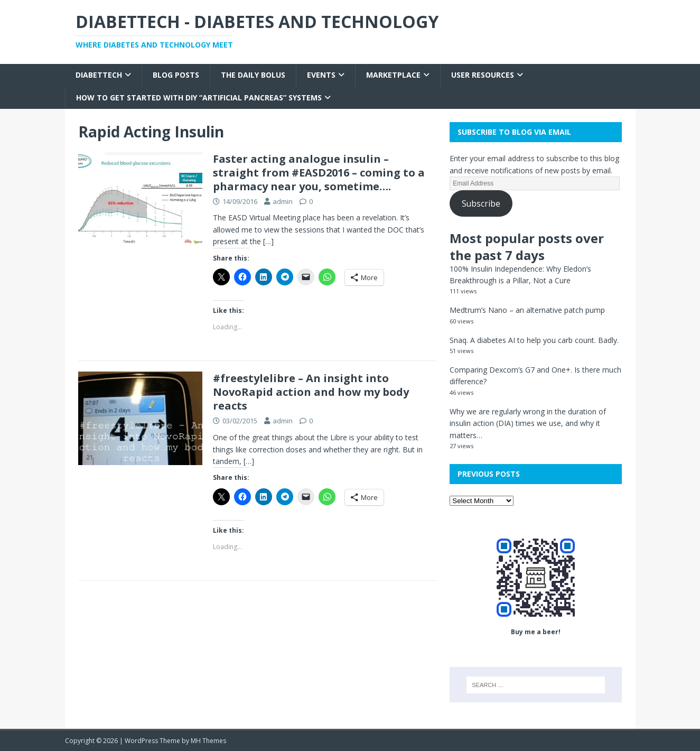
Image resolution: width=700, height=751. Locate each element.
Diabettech (99, 75)
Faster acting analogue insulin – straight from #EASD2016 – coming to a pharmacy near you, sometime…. (319, 173)
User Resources (483, 75)
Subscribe (481, 203)
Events (321, 75)
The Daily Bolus (253, 75)
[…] (268, 241)
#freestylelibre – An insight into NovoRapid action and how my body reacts (311, 392)
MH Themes (208, 741)
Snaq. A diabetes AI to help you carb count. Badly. (534, 340)
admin (283, 201)
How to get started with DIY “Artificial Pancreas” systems (199, 98)
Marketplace (393, 75)
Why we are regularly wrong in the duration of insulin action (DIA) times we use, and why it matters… (528, 423)
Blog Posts (176, 75)
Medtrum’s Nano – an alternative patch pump (527, 310)
